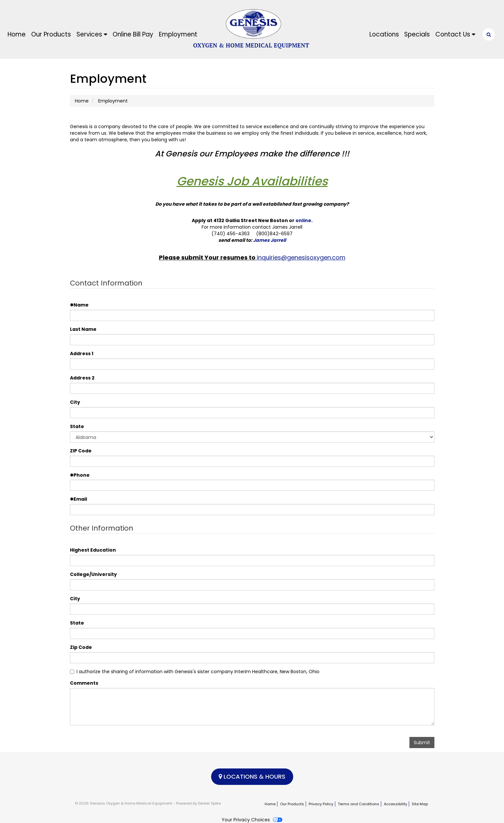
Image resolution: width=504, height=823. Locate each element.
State (77, 426)
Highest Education (93, 550)
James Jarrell (270, 240)
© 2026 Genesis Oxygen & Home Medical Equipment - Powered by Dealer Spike (148, 803)
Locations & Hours (252, 777)
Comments (84, 683)
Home (17, 34)
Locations (384, 34)
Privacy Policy (321, 804)
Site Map (420, 804)
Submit (422, 743)
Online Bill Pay (133, 34)
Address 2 (82, 378)
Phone (80, 475)
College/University (93, 574)
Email (78, 499)
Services (92, 34)
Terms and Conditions (359, 804)
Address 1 (82, 354)
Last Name (83, 329)
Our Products (51, 34)
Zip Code (81, 647)
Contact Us (455, 34)
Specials (417, 34)
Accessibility (395, 804)
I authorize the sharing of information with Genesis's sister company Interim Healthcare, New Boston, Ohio (195, 672)
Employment (178, 34)
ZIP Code (81, 451)
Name (79, 305)
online (303, 220)
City (75, 402)
